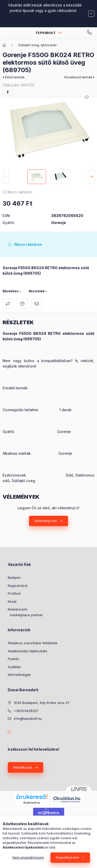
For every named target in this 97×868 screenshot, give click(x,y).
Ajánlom (37, 304)
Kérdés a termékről (22, 304)
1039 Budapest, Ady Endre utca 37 (42, 703)
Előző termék (15, 77)
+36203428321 (26, 711)
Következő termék (79, 77)
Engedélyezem (68, 857)
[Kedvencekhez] (87, 97)
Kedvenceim (18, 609)
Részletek (37, 291)
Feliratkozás (23, 767)
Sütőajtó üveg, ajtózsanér (37, 45)
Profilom (14, 593)
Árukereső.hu (32, 803)
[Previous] (6, 177)
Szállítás (14, 667)
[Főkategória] (4, 45)
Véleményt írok (46, 521)
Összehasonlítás (8, 304)
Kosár (12, 601)
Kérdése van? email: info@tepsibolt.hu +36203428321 (89, 32)
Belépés (14, 578)
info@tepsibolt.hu (28, 718)
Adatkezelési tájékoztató (28, 651)
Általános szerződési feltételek (33, 643)
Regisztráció (18, 586)
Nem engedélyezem (28, 857)
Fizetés (13, 659)
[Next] (91, 177)
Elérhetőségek (19, 675)
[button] (48, 132)
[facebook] (8, 92)
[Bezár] (91, 14)
